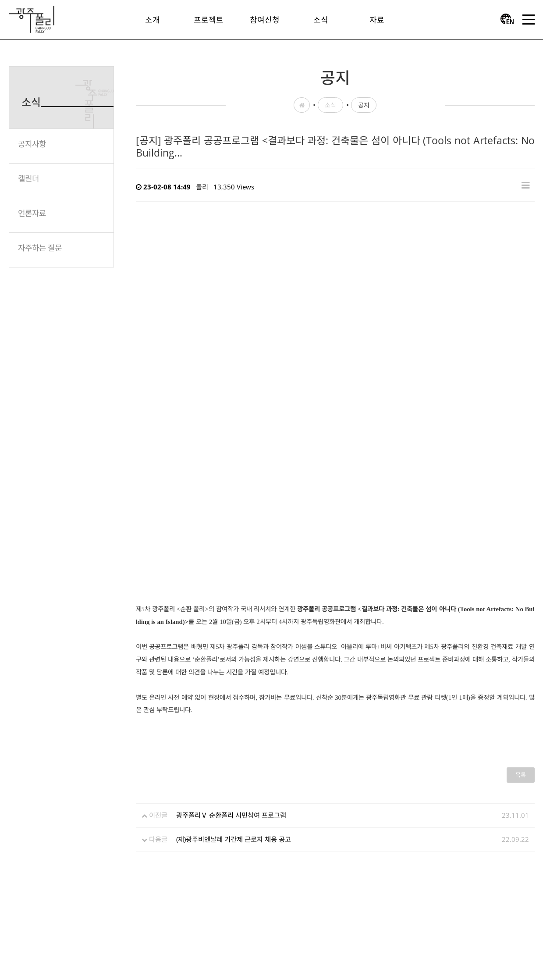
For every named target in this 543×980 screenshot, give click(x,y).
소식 (330, 105)
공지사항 (32, 144)
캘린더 (28, 178)
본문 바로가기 (0, 0)
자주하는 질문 (40, 248)
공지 (364, 105)
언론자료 (32, 213)
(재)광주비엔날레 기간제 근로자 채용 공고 (234, 839)
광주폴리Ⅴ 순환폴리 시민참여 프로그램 (231, 815)
